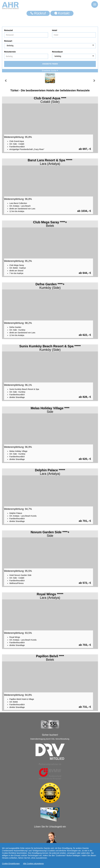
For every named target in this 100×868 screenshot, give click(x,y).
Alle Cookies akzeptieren (34, 864)
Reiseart (8, 41)
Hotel (55, 30)
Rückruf (38, 13)
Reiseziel (8, 30)
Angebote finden (50, 64)
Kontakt (62, 13)
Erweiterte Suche (50, 71)
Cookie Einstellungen (11, 864)
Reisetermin (10, 52)
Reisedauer (58, 52)
